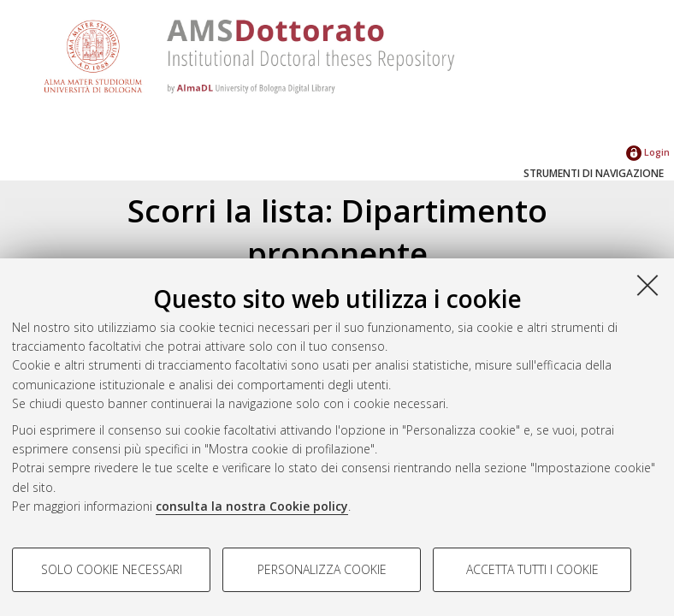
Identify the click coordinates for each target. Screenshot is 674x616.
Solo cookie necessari (112, 569)
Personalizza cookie (322, 569)
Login (648, 152)
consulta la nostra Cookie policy (252, 506)
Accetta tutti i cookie (532, 569)
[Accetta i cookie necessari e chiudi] (647, 285)
